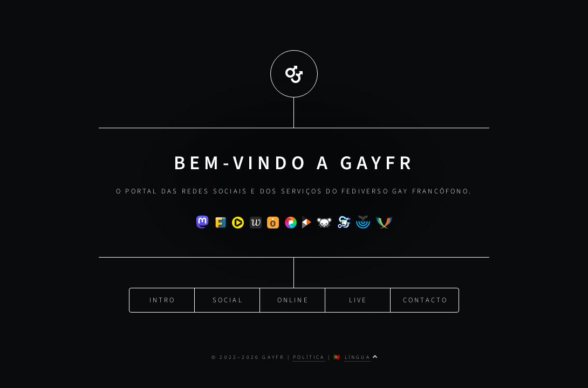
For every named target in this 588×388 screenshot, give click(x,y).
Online (293, 299)
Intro (163, 299)
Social (228, 299)
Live (358, 299)
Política (309, 357)
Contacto (426, 299)
